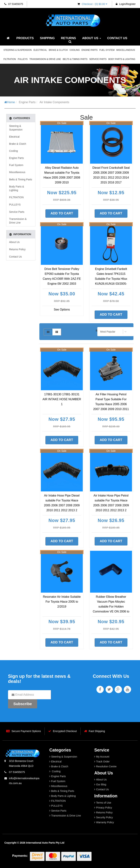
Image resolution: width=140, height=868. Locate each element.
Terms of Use (104, 803)
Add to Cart (62, 213)
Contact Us (117, 38)
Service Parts (98, 59)
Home (10, 102)
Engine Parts (90, 50)
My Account (103, 757)
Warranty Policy (105, 822)
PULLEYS (23, 59)
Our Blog (101, 784)
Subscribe (23, 704)
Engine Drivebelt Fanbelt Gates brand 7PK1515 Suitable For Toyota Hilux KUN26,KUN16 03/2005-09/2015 (111, 279)
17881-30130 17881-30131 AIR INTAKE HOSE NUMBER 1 (62, 399)
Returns (68, 38)
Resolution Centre (106, 766)
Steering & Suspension (18, 50)
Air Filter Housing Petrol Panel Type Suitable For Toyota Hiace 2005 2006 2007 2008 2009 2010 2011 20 (111, 404)
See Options (62, 310)
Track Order (103, 762)
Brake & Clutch (58, 50)
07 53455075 (14, 4)
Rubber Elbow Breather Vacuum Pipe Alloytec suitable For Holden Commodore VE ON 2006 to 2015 (111, 607)
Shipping (47, 38)
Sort (98, 331)
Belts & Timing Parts (75, 59)
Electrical (40, 50)
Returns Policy (17, 249)
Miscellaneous (126, 50)
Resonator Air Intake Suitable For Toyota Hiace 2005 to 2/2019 (62, 602)
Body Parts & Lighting (122, 59)
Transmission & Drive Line (45, 59)
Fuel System (107, 50)
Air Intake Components (54, 102)
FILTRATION (10, 59)
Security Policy (104, 817)
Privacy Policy (104, 808)
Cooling (75, 50)
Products (25, 38)
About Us (92, 38)
